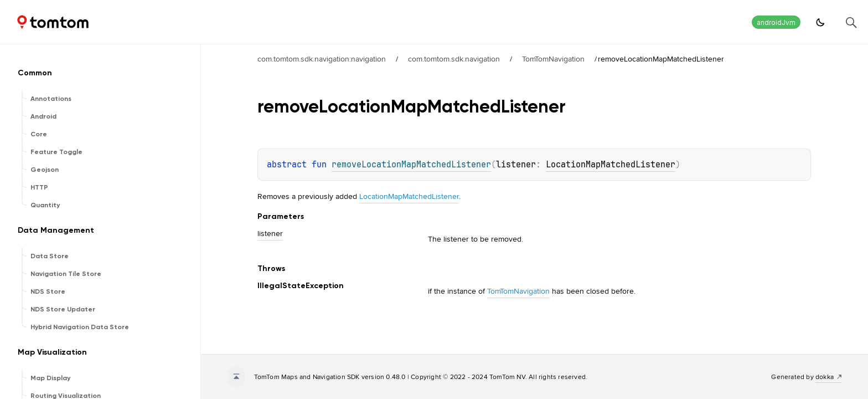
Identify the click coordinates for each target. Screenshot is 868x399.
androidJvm (776, 22)
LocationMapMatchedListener (611, 165)
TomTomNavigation (553, 59)
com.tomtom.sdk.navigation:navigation (322, 59)
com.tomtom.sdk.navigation (454, 59)
